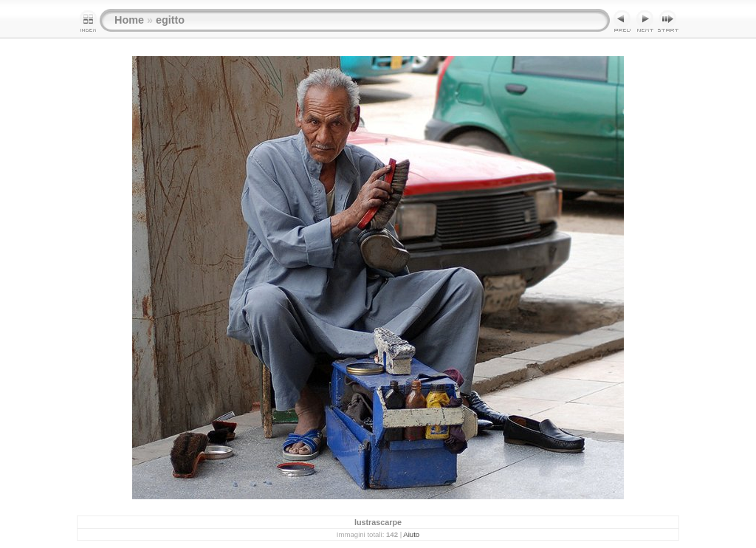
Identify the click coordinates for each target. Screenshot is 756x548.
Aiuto (411, 534)
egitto (170, 20)
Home (129, 20)
